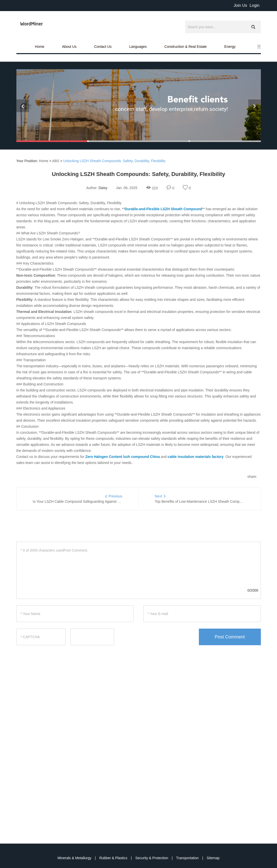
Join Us (240, 5)
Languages (138, 47)
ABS (56, 161)
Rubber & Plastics (114, 858)
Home (40, 47)
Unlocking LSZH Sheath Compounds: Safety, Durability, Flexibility (114, 161)
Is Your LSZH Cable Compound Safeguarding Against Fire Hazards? (86, 501)
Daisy (103, 188)
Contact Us (103, 47)
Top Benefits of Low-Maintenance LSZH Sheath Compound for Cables (210, 501)
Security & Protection (152, 858)
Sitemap (213, 858)
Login (254, 5)
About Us (69, 47)
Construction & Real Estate (186, 47)
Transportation (188, 858)
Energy (230, 47)
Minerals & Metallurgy (75, 858)
